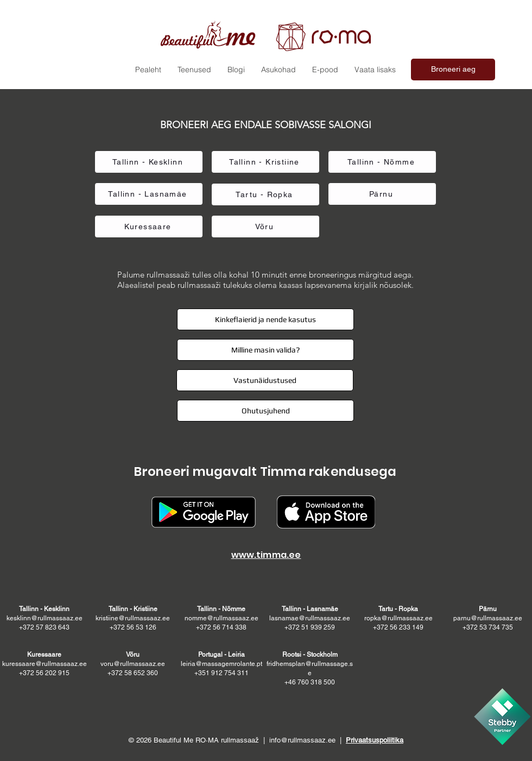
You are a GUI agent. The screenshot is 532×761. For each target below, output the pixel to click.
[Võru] (265, 227)
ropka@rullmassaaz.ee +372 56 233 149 (398, 618)
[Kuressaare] (149, 227)
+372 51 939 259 (310, 627)
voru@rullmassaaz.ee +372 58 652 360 (133, 664)
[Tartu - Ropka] (265, 194)
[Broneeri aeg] (453, 70)
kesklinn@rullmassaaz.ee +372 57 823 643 (45, 618)
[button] (375, 70)
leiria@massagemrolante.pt (221, 664)
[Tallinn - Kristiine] (265, 162)
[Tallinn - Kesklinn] (149, 162)
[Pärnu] (382, 194)
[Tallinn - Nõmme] (382, 162)
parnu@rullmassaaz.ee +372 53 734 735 (488, 618)
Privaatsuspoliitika (375, 740)
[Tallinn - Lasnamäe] (149, 194)
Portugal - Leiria (221, 655)
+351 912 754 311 (221, 673)
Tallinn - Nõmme (221, 609)
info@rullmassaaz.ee (302, 740)
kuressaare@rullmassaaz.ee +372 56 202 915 (45, 664)
